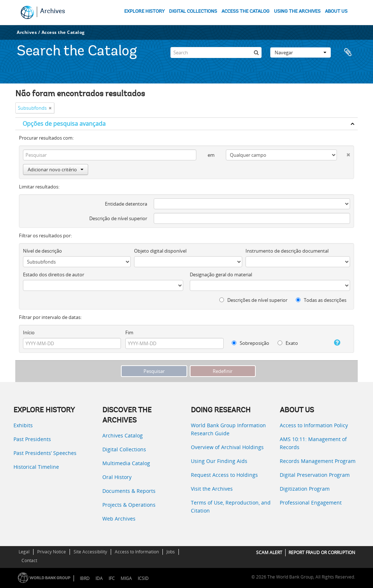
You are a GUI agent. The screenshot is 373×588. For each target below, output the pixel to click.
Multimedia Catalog (126, 463)
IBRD (85, 578)
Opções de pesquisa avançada (64, 124)
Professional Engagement (311, 503)
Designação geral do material (221, 274)
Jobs (171, 552)
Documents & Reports (129, 491)
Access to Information (137, 552)
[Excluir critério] (343, 153)
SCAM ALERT (269, 552)
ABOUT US (336, 11)
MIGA (126, 578)
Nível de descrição (42, 251)
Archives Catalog (123, 435)
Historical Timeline (36, 467)
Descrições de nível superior (253, 300)
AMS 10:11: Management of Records (313, 443)
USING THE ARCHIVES (297, 11)
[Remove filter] (50, 108)
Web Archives (119, 519)
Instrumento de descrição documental (287, 251)
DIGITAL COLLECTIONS (193, 11)
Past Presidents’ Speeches (45, 453)
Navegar (301, 52)
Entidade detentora (126, 204)
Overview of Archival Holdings (227, 447)
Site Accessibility (90, 552)
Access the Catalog (63, 32)
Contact (29, 560)
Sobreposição (250, 343)
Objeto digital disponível (160, 251)
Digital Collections (124, 449)
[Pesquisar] (256, 52)
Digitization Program (305, 489)
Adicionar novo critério (56, 170)
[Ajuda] (334, 343)
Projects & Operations (129, 505)
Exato (288, 343)
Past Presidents (32, 439)
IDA (99, 578)
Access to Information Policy (314, 425)
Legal (24, 552)
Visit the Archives (212, 489)
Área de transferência (349, 52)
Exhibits (23, 425)
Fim (129, 332)
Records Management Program (318, 461)
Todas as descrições (321, 300)
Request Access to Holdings (224, 475)
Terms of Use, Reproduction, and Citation (231, 507)
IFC (112, 578)
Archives (53, 12)
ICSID (143, 578)
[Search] (216, 52)
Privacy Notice (52, 552)
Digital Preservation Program (315, 475)
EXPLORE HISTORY (144, 11)
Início (29, 332)
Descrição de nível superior (118, 218)
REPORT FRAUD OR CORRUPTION (322, 552)
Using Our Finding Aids (219, 461)
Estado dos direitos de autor (54, 274)
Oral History (117, 477)
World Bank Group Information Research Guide (228, 429)
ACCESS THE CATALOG (246, 11)
